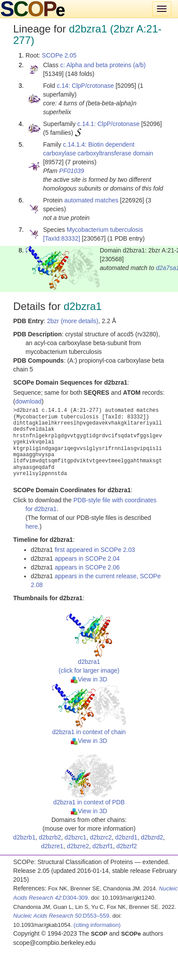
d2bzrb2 (50, 837)
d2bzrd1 (126, 837)
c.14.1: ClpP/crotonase (109, 124)
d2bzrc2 (101, 837)
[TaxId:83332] (62, 238)
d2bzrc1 (76, 837)
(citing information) (97, 925)
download (29, 401)
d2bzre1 (53, 846)
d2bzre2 (78, 846)
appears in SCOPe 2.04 (87, 558)
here (32, 526)
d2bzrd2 (152, 837)
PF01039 (72, 171)
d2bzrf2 (127, 846)
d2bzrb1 (24, 837)
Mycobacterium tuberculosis (105, 230)
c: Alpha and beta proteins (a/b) (103, 65)
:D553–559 (61, 916)
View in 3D (89, 679)
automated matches (91, 200)
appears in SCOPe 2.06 (87, 567)
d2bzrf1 (103, 846)
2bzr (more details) (73, 321)
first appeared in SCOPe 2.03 (95, 550)
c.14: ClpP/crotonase (85, 86)
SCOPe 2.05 (59, 55)
